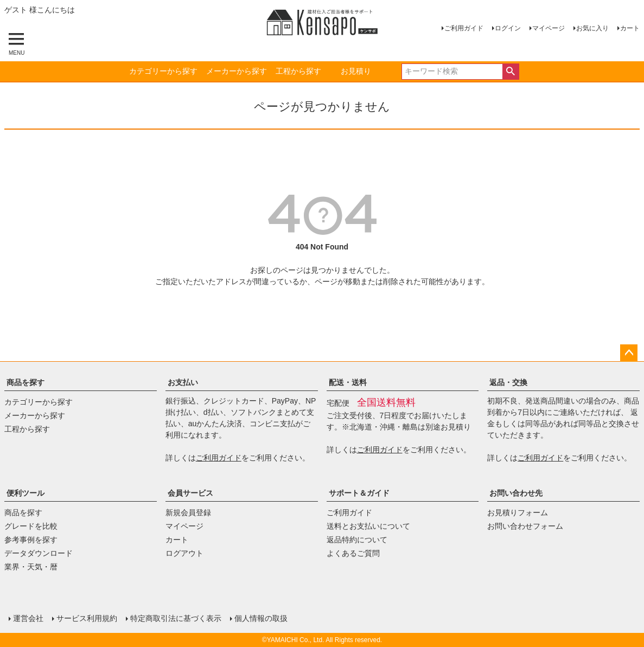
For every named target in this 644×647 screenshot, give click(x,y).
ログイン (508, 28)
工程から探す (298, 71)
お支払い (183, 382)
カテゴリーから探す (163, 71)
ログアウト (184, 553)
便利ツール (25, 493)
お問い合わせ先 (516, 493)
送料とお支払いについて (368, 526)
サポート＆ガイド (359, 493)
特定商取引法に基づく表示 (176, 618)
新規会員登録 (188, 513)
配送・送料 (348, 382)
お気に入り (592, 28)
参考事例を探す (31, 540)
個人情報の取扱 (261, 618)
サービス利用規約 (87, 618)
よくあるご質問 (353, 553)
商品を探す (25, 382)
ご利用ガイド (464, 28)
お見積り (356, 71)
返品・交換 (508, 382)
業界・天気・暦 (31, 567)
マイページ (549, 28)
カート (630, 28)
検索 (511, 72)
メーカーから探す (237, 71)
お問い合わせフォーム (525, 526)
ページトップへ (629, 353)
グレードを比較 (31, 526)
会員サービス (190, 493)
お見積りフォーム (518, 513)
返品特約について (357, 540)
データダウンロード (39, 553)
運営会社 (28, 618)
